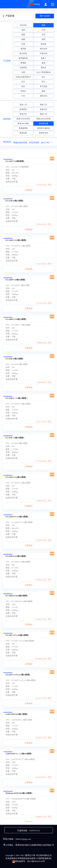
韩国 (23, 35)
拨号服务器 (23, 58)
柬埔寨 (23, 63)
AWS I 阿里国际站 (43, 72)
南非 (23, 86)
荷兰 (43, 82)
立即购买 (29, 218)
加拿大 (43, 58)
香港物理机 (23, 128)
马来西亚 (23, 68)
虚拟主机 (43, 96)
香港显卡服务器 (43, 128)
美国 (23, 30)
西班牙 (43, 68)
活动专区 (23, 25)
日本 (43, 30)
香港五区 (43, 109)
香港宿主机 (43, 133)
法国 (23, 72)
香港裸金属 (43, 124)
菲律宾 (23, 91)
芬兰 (23, 82)
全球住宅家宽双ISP (23, 77)
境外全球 (43, 49)
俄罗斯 (23, 49)
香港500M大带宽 (23, 119)
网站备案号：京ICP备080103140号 (29, 861)
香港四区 (23, 109)
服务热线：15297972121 (28, 831)
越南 (43, 91)
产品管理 (45, 16)
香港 (43, 25)
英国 (43, 39)
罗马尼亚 (43, 86)
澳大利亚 (23, 53)
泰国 (43, 63)
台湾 (43, 35)
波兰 (43, 77)
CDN (23, 96)
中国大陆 (43, 53)
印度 (23, 44)
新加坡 (43, 44)
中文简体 (35, 4)
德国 (23, 39)
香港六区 (23, 114)
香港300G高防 (23, 124)
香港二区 (43, 114)
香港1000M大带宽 (44, 119)
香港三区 (43, 105)
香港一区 (23, 105)
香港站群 (23, 133)
